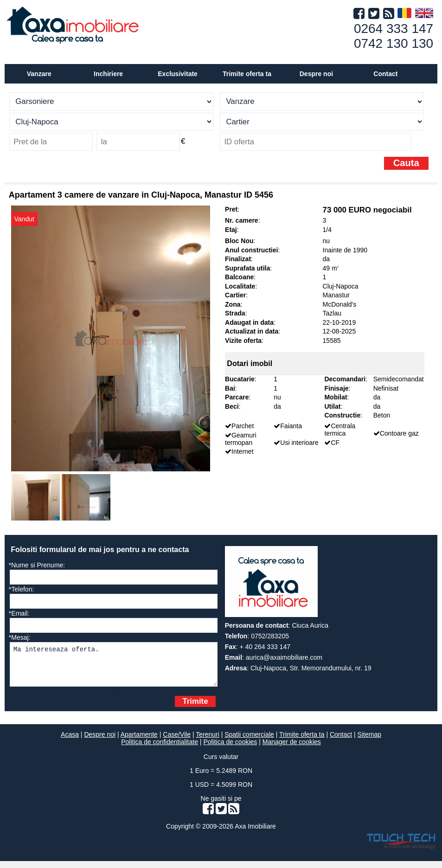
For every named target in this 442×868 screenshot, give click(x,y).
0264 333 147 (394, 29)
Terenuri (208, 741)
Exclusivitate (178, 74)
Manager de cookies (292, 749)
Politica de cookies (230, 749)
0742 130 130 (394, 43)
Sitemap (369, 741)
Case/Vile (177, 741)
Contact (385, 74)
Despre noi (100, 741)
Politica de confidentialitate (160, 749)
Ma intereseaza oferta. (114, 668)
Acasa (70, 741)
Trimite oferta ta (247, 74)
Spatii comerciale (249, 741)
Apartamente (139, 741)
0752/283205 (270, 636)
